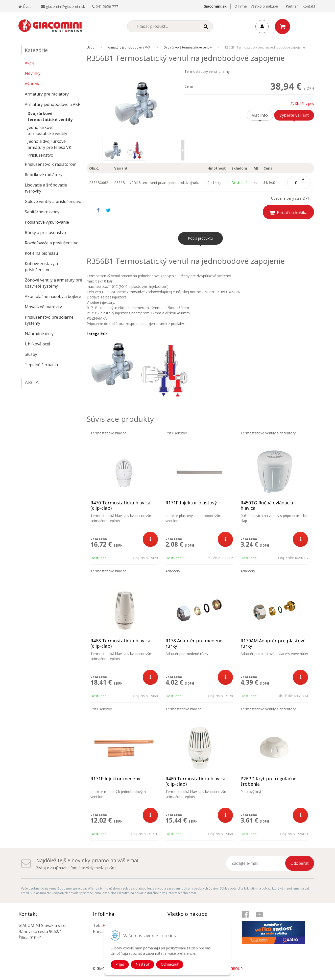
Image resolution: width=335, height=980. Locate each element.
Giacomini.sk (215, 6)
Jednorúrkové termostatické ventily (47, 130)
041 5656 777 (107, 6)
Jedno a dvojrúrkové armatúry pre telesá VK (49, 144)
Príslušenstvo (40, 155)
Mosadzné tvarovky (43, 307)
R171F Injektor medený (115, 779)
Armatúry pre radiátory (47, 94)
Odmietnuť (170, 964)
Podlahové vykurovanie (47, 222)
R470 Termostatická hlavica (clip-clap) (120, 505)
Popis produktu (200, 238)
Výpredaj (33, 84)
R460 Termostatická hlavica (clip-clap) (195, 781)
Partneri (292, 6)
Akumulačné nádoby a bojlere (53, 296)
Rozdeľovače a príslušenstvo (52, 243)
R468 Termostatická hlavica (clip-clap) (120, 643)
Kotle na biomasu (41, 253)
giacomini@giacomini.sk (65, 6)
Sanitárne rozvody (42, 212)
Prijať (120, 964)
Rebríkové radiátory (44, 175)
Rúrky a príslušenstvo (45, 232)
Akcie (30, 63)
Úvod (25, 6)
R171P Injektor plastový (191, 503)
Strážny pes (302, 103)
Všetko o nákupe (264, 6)
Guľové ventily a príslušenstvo (53, 201)
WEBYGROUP (232, 969)
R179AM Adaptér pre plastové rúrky (273, 643)
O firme (241, 6)
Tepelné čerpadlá (41, 365)
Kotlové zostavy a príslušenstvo (41, 267)
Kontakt (309, 6)
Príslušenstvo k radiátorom (51, 164)
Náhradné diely (39, 334)
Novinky (33, 73)
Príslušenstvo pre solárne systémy (49, 320)
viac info (260, 115)
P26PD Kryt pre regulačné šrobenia (268, 781)
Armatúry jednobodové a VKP (53, 104)
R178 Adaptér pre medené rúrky (194, 643)
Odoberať (300, 863)
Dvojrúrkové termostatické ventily (50, 116)
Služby (31, 354)
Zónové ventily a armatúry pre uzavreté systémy (53, 283)
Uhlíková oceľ (37, 344)
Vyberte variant (294, 115)
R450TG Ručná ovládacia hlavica (267, 505)
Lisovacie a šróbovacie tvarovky (46, 188)
